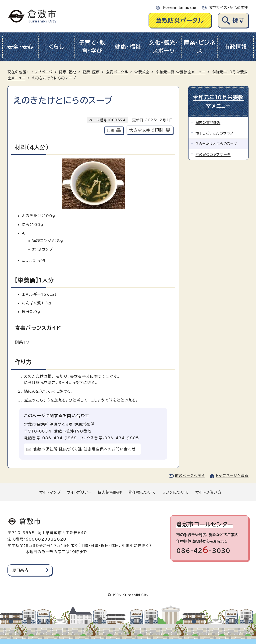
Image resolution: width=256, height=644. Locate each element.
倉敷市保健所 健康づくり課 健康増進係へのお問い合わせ (85, 449)
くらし (56, 47)
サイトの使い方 (208, 492)
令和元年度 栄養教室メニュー (181, 72)
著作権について (142, 492)
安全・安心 (20, 47)
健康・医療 (91, 72)
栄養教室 (142, 72)
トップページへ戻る (232, 476)
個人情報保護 (110, 492)
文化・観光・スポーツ (164, 47)
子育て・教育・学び (92, 47)
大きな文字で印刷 (146, 130)
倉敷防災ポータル (180, 20)
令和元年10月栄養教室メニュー (218, 102)
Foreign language (180, 8)
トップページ (42, 72)
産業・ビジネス (200, 47)
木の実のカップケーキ (213, 154)
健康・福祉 (128, 47)
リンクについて (176, 492)
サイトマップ (50, 492)
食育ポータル (117, 72)
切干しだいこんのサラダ (215, 133)
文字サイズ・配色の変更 (229, 8)
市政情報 (236, 47)
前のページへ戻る (190, 476)
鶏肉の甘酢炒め (208, 122)
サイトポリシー (79, 492)
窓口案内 (20, 570)
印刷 (110, 130)
